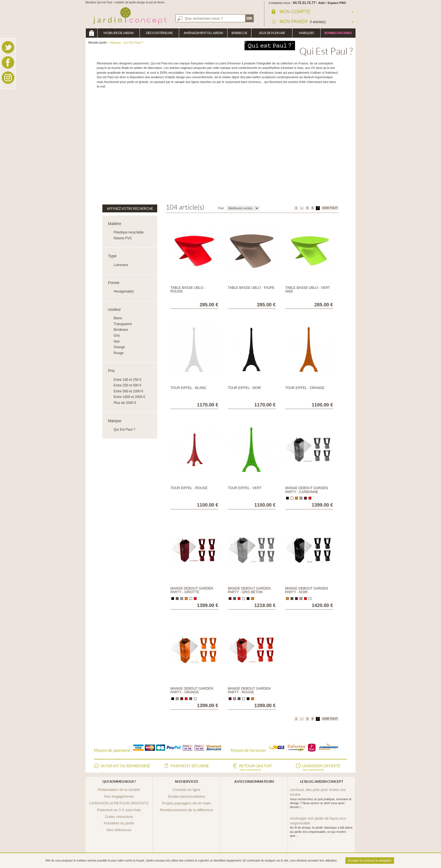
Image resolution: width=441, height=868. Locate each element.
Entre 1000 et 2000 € (129, 397)
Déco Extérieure (159, 33)
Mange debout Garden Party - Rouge (249, 690)
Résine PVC (123, 238)
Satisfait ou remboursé (125, 766)
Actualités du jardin (119, 823)
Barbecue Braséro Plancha (239, 34)
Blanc (118, 318)
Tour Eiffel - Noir (244, 388)
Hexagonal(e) (124, 291)
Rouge (119, 353)
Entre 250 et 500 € (128, 385)
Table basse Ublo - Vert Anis (308, 290)
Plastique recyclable (129, 232)
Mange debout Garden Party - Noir (307, 590)
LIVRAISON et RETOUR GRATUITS (119, 803)
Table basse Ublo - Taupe (251, 288)
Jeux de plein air (272, 33)
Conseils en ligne (186, 790)
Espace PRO (337, 3)
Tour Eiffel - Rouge (189, 488)
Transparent (123, 324)
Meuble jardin (91, 33)
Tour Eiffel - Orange (305, 388)
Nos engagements (119, 796)
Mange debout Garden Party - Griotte (192, 590)
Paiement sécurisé (190, 766)
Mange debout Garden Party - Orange (192, 690)
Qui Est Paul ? (124, 429)
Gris (117, 336)
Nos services (186, 782)
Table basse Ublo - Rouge (188, 290)
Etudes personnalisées (186, 796)
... (302, 208)
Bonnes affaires (338, 33)
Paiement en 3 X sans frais (119, 810)
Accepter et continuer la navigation (370, 861)
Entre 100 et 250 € (128, 380)
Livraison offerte (321, 768)
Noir (117, 341)
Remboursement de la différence (186, 810)
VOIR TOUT (330, 208)
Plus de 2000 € (125, 403)
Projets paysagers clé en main (186, 803)
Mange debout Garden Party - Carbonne (307, 490)
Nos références (119, 830)
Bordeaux (121, 330)
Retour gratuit (256, 768)
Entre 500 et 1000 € (128, 391)
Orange (119, 347)
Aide (321, 3)
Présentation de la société (119, 790)
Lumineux (121, 265)
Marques (306, 33)
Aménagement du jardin (203, 33)
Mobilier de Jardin (119, 33)
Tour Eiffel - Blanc (188, 388)
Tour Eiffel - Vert (245, 488)
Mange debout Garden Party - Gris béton (249, 590)
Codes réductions (119, 817)
